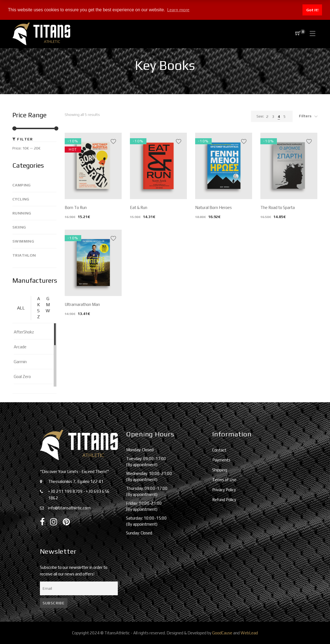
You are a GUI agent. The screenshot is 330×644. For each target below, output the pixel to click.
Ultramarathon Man (82, 304)
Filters (305, 116)
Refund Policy (224, 500)
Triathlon (24, 255)
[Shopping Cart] (298, 33)
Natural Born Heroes (213, 207)
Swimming (23, 241)
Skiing (19, 227)
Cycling (21, 199)
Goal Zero (22, 377)
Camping (22, 185)
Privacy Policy (224, 490)
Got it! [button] (312, 10)
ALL (21, 308)
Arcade (20, 347)
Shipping (220, 470)
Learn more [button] (178, 10)
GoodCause (222, 633)
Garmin (20, 362)
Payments (221, 460)
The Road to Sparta (278, 207)
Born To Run (76, 207)
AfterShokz (24, 332)
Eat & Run (139, 207)
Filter (25, 139)
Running (22, 213)
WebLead (249, 633)
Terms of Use (224, 480)
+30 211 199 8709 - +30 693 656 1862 (79, 495)
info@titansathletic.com (69, 508)
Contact (219, 450)
